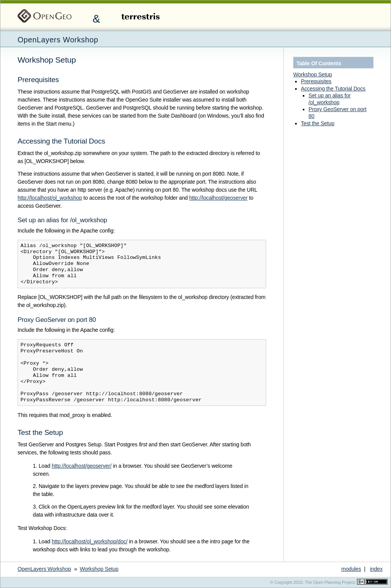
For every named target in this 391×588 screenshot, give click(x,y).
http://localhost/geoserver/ (82, 466)
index (376, 569)
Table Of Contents (319, 63)
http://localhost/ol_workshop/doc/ (90, 541)
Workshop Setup (313, 74)
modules (351, 569)
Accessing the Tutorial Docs (333, 89)
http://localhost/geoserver (218, 198)
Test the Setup (318, 123)
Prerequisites (316, 81)
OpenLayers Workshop (58, 40)
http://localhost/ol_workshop (50, 198)
